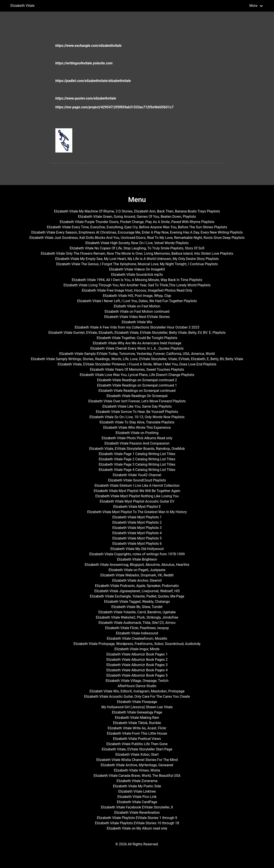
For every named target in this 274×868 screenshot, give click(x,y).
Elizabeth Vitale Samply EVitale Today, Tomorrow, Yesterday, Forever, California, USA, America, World (137, 354)
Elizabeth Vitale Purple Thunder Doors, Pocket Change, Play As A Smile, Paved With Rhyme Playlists (137, 222)
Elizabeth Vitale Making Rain (137, 718)
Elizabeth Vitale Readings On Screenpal (137, 396)
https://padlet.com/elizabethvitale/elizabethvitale (93, 81)
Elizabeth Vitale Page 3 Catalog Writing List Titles (137, 464)
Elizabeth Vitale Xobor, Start (137, 755)
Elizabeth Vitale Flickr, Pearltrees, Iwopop (137, 628)
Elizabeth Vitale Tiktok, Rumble (137, 723)
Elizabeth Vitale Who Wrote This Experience (137, 428)
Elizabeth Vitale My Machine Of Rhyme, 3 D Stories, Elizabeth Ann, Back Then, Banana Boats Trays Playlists (137, 211)
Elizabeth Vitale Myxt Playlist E (137, 507)
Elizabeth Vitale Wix (137, 322)
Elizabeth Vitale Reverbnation (137, 813)
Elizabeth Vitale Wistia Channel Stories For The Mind (137, 760)
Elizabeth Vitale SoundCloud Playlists (137, 480)
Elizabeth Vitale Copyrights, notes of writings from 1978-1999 (137, 554)
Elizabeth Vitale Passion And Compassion (137, 443)
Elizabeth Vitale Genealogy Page (137, 712)
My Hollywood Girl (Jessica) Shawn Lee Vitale (137, 707)
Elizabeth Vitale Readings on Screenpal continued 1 (137, 385)
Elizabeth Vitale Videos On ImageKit (137, 269)
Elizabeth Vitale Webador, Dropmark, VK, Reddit (137, 575)
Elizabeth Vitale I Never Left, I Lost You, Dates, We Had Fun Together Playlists (137, 301)
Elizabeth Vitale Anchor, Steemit (137, 580)
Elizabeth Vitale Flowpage (137, 702)
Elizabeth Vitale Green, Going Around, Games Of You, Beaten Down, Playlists (137, 217)
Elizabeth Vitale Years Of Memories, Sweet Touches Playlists (137, 370)
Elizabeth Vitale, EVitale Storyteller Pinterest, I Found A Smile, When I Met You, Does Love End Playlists (137, 364)
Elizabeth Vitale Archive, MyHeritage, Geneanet (137, 765)
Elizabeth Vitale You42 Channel (137, 475)
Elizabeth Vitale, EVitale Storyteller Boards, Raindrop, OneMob (137, 449)
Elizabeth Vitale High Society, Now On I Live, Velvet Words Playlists (137, 243)
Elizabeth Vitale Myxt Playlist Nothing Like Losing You (137, 496)
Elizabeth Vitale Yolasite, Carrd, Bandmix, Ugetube (137, 612)
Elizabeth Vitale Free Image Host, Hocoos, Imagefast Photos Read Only (137, 290)
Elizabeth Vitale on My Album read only (137, 828)
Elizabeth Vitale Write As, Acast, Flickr (137, 728)
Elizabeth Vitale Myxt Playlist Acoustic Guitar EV (137, 501)
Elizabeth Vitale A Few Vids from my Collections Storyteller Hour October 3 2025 (137, 327)
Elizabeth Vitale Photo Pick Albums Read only (137, 438)
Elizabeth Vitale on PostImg (137, 433)
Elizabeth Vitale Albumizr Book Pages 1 (137, 654)
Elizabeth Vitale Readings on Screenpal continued (137, 391)
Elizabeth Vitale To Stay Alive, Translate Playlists (137, 422)
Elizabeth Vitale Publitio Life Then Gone (137, 744)
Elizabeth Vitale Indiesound (137, 633)
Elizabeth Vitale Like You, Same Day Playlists (137, 406)
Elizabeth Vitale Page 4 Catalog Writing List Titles (137, 470)
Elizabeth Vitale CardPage (137, 802)
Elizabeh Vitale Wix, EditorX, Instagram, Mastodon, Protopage (137, 691)
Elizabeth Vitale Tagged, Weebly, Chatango (137, 602)
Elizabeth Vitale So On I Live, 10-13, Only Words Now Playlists (137, 417)
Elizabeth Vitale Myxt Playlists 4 (137, 533)
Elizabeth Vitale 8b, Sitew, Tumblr (137, 607)
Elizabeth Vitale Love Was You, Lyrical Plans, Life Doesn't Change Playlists (137, 375)
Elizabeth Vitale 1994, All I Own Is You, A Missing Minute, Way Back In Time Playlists (137, 280)
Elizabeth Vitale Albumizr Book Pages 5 (137, 675)
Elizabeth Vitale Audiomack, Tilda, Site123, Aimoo (137, 623)
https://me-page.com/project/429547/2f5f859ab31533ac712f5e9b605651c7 (114, 107)
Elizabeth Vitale (23, 6)
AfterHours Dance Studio (137, 686)
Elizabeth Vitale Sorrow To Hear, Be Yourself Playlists (137, 412)
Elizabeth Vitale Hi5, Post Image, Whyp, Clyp (137, 296)
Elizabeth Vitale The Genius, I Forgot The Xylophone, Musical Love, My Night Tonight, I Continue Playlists (137, 264)
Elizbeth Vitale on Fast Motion (137, 306)
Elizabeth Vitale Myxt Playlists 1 (137, 517)
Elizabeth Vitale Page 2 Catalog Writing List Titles (137, 459)
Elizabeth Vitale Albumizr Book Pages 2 (137, 660)
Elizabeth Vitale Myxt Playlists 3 (137, 528)
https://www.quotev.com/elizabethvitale (86, 98)
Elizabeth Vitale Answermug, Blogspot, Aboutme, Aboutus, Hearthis (137, 565)
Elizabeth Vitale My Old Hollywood (137, 549)
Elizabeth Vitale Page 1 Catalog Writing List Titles (137, 454)
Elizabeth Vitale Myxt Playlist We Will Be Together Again (137, 491)
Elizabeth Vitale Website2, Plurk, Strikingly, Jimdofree (137, 617)
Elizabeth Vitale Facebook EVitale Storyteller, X (137, 807)
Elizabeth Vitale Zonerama (137, 781)
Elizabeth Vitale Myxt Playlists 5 (137, 538)
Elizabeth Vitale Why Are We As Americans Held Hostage (137, 343)
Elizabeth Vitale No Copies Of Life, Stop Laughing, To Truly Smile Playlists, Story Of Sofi (137, 248)
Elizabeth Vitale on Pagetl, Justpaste (137, 570)
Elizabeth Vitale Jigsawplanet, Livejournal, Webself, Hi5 (137, 591)
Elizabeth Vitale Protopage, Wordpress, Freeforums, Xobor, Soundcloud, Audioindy (137, 644)
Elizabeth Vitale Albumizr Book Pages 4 (137, 670)
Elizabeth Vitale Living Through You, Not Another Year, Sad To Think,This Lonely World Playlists (137, 285)
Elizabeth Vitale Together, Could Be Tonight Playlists (137, 338)
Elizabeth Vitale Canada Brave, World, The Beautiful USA (137, 776)
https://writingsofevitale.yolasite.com (84, 63)
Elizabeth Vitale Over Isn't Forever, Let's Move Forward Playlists (137, 401)
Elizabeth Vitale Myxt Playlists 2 (137, 522)
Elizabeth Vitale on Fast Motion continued (137, 311)
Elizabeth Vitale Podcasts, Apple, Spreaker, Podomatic (137, 586)
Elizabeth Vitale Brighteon (137, 559)
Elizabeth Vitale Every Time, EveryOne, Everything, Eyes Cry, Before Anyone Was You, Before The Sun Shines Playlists (137, 227)
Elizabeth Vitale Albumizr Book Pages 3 (137, 665)
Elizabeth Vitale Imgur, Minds (137, 649)
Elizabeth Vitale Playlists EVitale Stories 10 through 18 (137, 823)
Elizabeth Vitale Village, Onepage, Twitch (137, 681)
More (253, 6)
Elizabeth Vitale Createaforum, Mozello (137, 638)
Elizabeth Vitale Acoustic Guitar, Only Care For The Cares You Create (137, 696)
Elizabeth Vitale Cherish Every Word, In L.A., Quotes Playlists (137, 348)
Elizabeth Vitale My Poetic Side (137, 786)
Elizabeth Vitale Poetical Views (137, 739)
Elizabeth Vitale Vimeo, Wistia (137, 770)
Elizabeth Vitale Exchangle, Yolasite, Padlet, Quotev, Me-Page (137, 596)
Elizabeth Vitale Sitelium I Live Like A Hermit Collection (137, 486)
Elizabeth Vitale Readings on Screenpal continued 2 (137, 380)
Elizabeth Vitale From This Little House (137, 733)
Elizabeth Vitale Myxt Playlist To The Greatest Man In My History (137, 512)
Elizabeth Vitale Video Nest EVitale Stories (137, 317)
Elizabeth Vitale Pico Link (137, 797)
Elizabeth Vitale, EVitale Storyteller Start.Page (137, 749)
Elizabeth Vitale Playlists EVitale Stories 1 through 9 (137, 818)
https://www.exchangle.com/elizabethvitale (88, 46)
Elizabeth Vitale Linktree (137, 791)
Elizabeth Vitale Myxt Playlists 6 (137, 544)
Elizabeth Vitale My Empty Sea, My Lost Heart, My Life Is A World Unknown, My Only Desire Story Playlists (137, 259)
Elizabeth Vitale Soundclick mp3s (137, 275)
